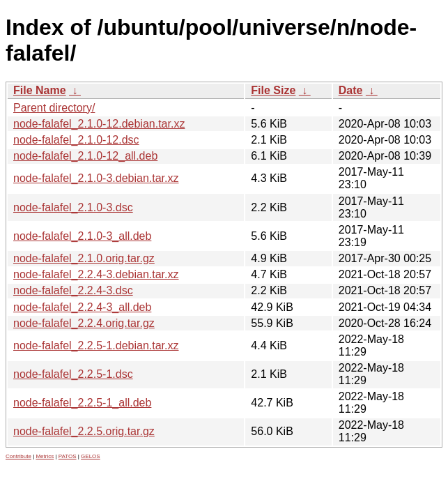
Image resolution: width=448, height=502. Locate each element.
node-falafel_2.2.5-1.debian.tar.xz (96, 345)
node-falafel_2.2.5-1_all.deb (82, 403)
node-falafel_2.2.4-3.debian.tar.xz (96, 274)
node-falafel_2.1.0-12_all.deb (85, 156)
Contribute (18, 456)
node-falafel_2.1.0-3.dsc (73, 207)
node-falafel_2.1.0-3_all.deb (82, 236)
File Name (40, 90)
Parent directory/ (54, 108)
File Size (273, 90)
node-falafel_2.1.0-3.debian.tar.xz (96, 178)
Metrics (45, 456)
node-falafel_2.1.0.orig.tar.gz (84, 258)
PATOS (68, 456)
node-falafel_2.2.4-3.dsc (73, 290)
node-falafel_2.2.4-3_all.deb (82, 307)
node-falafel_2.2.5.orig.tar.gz (84, 431)
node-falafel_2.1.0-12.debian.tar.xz (99, 124)
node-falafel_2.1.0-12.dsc (76, 140)
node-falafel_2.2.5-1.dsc (73, 374)
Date (351, 90)
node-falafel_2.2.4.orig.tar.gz (84, 323)
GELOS (91, 456)
